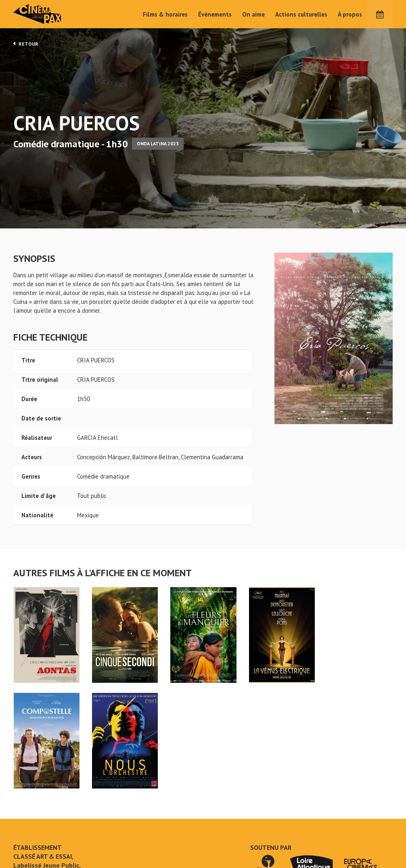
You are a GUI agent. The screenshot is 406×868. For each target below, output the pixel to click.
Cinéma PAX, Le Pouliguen (232, 833)
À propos (350, 14)
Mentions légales (36, 836)
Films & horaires (165, 14)
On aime (253, 14)
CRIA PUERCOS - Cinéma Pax (34, 795)
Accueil (151, 808)
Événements (215, 14)
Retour (26, 44)
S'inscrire (326, 838)
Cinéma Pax (50, 14)
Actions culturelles (301, 14)
